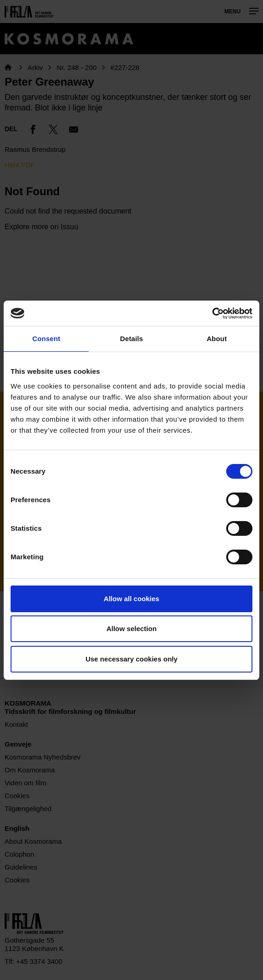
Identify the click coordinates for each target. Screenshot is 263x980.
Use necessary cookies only (131, 659)
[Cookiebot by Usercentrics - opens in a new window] (212, 313)
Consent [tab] (46, 339)
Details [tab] (131, 339)
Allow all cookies (132, 599)
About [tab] (217, 339)
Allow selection (131, 629)
